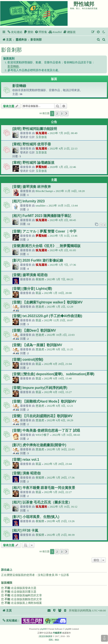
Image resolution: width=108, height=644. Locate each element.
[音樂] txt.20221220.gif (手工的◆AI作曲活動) (47, 316)
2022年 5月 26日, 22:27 (58, 492)
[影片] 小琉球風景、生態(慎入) (36, 517)
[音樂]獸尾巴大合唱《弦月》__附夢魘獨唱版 (46, 246)
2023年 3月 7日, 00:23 (60, 279)
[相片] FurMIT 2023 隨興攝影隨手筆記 (42, 216)
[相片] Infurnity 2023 (29, 201)
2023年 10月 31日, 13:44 (63, 206)
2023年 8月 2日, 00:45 (63, 220)
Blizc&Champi (44, 191)
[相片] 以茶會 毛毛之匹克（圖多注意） (42, 502)
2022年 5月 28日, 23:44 (58, 464)
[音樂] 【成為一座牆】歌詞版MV (37, 345)
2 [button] (57, 113)
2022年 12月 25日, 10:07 (59, 320)
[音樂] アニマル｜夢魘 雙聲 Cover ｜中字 (44, 231)
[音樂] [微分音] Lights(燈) (32, 289)
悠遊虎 (40, 307)
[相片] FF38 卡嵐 (25, 530)
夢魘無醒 (41, 167)
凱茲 (38, 293)
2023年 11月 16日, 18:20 (70, 191)
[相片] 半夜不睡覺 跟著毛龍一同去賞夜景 (44, 488)
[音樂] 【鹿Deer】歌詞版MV (34, 330)
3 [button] (62, 113)
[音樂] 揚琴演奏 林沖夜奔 (32, 187)
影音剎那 (11, 50)
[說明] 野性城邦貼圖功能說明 (35, 129)
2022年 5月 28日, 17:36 (61, 478)
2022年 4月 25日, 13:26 (61, 521)
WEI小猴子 (43, 435)
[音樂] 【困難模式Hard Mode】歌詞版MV (44, 401)
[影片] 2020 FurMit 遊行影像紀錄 (38, 260)
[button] (66, 113)
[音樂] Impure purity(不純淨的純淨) (40, 388)
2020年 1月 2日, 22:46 (63, 167)
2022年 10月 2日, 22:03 (61, 335)
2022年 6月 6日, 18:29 (60, 420)
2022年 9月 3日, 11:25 (60, 349)
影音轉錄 (13, 66)
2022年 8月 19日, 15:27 (58, 392)
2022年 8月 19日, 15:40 (58, 378)
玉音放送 (41, 137)
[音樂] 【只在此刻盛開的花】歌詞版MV (42, 416)
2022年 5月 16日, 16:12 (64, 507)
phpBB (43, 629)
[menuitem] (15, 32)
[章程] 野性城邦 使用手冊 (32, 144)
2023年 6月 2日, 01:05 (63, 250)
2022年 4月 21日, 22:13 (64, 148)
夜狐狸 (40, 279)
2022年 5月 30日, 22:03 (61, 449)
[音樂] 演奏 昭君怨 (26, 473)
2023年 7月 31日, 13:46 (64, 236)
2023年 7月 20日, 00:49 (64, 133)
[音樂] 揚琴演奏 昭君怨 (30, 275)
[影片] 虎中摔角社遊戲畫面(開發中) (39, 445)
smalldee (41, 206)
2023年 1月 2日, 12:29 (60, 307)
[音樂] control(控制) (28, 360)
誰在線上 (7, 570)
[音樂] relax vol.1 (26, 460)
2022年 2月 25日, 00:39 (61, 535)
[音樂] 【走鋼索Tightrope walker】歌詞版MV (47, 302)
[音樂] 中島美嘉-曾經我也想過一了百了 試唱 (46, 430)
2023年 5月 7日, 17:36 (63, 265)
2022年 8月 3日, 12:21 (60, 406)
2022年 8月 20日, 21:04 (58, 364)
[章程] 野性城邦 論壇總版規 (33, 163)
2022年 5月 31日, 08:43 (66, 435)
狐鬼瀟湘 (41, 133)
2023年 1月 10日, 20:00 (58, 293)
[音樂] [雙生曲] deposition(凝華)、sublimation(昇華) (53, 374)
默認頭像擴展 (46, 636)
